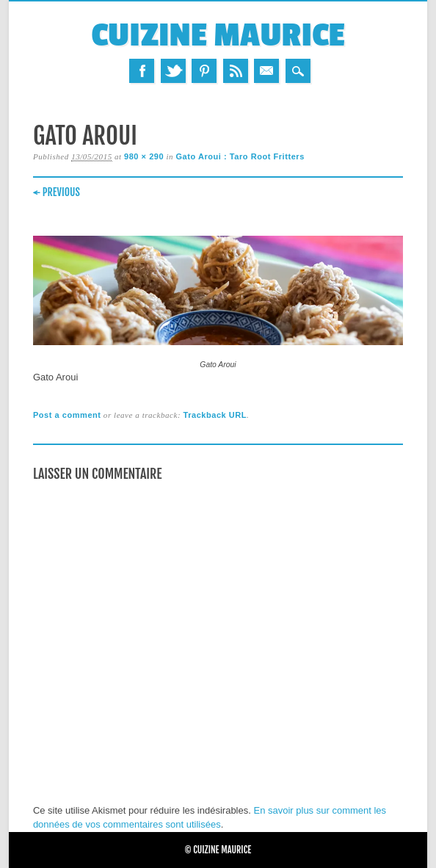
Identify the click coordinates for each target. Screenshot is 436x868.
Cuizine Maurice (218, 36)
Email (266, 71)
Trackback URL (215, 415)
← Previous (57, 192)
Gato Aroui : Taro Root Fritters (240, 156)
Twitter (173, 71)
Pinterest (204, 71)
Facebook (142, 71)
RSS (236, 71)
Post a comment (67, 415)
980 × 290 (144, 156)
